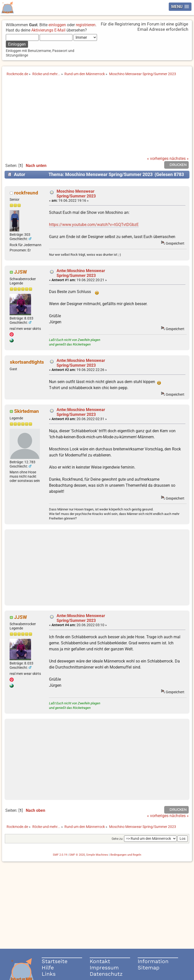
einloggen (57, 25)
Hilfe (48, 968)
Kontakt (100, 961)
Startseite (55, 961)
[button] (180, 7)
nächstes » (179, 158)
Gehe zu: (117, 839)
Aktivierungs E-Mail (48, 30)
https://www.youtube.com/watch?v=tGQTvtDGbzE (94, 225)
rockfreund (26, 193)
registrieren (86, 25)
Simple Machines (97, 855)
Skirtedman (27, 411)
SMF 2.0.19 (60, 855)
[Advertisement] (97, 119)
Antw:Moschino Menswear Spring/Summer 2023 (81, 273)
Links (49, 974)
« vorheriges (158, 158)
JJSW (21, 272)
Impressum (104, 968)
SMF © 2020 (77, 855)
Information (153, 961)
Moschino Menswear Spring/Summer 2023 (76, 194)
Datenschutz (106, 974)
